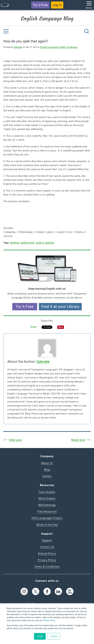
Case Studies (47, 492)
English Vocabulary (68, 47)
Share (33, 327)
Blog (47, 470)
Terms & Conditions (47, 567)
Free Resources (47, 511)
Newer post (78, 440)
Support (47, 540)
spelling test (27, 243)
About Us (47, 463)
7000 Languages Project (47, 518)
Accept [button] (40, 636)
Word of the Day (47, 525)
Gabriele (18, 47)
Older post (15, 440)
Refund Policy (47, 554)
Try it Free (40, 5)
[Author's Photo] (47, 348)
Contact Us (47, 547)
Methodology (47, 505)
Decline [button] (54, 636)
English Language (49, 47)
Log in (57, 5)
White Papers (47, 498)
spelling (14, 243)
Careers (47, 476)
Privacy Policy (49, 620)
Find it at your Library (60, 307)
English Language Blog (47, 19)
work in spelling (45, 243)
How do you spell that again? (26, 41)
